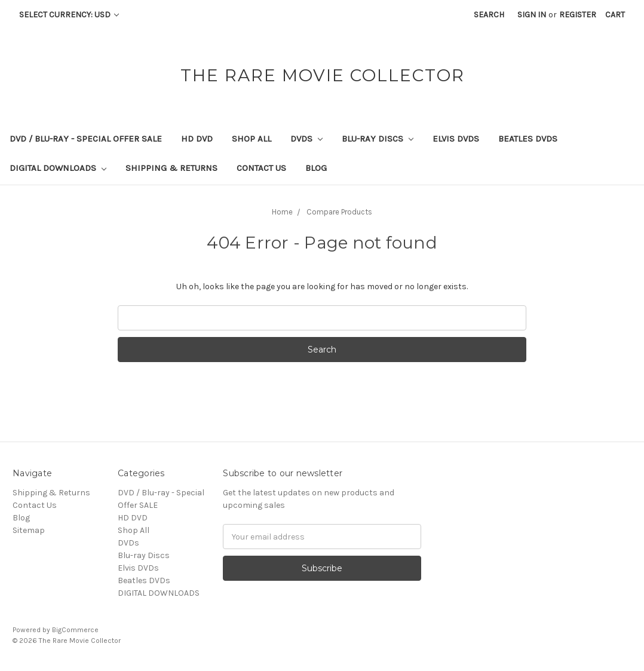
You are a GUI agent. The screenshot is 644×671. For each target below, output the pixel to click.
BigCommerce (75, 630)
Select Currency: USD (69, 15)
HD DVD (197, 139)
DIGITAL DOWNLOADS (58, 168)
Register (578, 15)
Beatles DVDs (528, 139)
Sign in (532, 15)
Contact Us (261, 168)
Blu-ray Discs (378, 139)
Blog (316, 168)
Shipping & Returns (171, 168)
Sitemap (29, 530)
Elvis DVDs (456, 139)
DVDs (306, 139)
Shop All (252, 139)
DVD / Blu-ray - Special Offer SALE (86, 139)
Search (489, 15)
